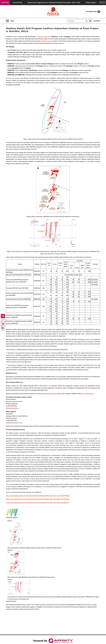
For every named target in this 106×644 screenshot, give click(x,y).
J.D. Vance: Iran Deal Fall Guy (14, 2)
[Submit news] (3, 316)
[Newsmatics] (3, 328)
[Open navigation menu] (10, 21)
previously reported (14, 78)
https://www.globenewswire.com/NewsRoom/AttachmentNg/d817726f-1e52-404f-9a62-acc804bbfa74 (37, 503)
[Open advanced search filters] (90, 21)
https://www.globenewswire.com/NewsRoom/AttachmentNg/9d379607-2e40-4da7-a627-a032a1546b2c (38, 496)
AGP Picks (5, 3)
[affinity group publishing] (3, 324)
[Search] (76, 21)
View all (102, 2)
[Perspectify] (3, 320)
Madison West (47, 41)
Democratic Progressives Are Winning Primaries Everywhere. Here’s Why (57, 2)
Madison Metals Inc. (44, 37)
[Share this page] (97, 21)
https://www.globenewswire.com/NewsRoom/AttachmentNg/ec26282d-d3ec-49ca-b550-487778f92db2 (38, 499)
